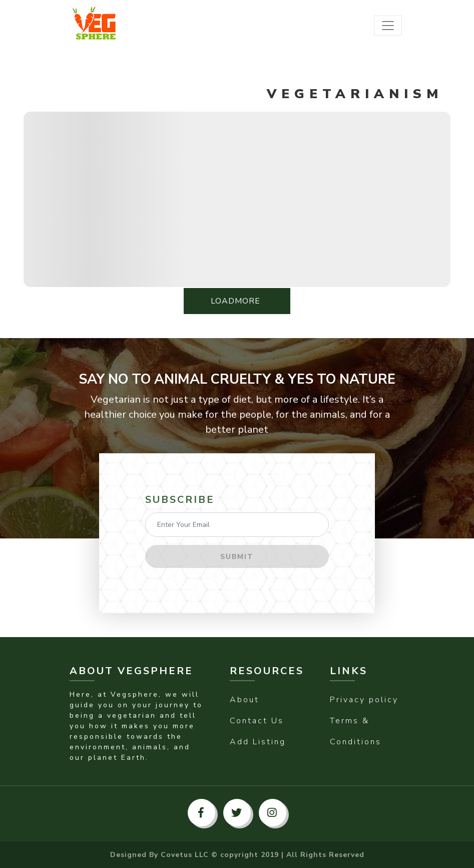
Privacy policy (364, 700)
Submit (237, 557)
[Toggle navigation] (388, 26)
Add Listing (258, 742)
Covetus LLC (185, 855)
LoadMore (237, 301)
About (245, 700)
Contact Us (257, 721)
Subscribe (180, 500)
